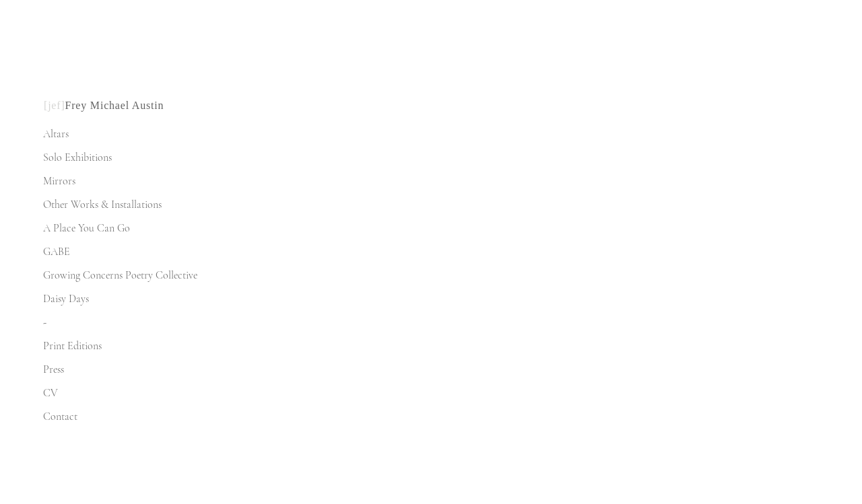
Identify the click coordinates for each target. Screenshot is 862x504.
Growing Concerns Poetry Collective (120, 275)
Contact (60, 417)
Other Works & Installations (102, 205)
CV (51, 393)
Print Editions (72, 346)
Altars (56, 134)
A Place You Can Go (87, 228)
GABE (57, 252)
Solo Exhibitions (77, 157)
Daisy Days (66, 299)
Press (54, 369)
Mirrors (59, 181)
